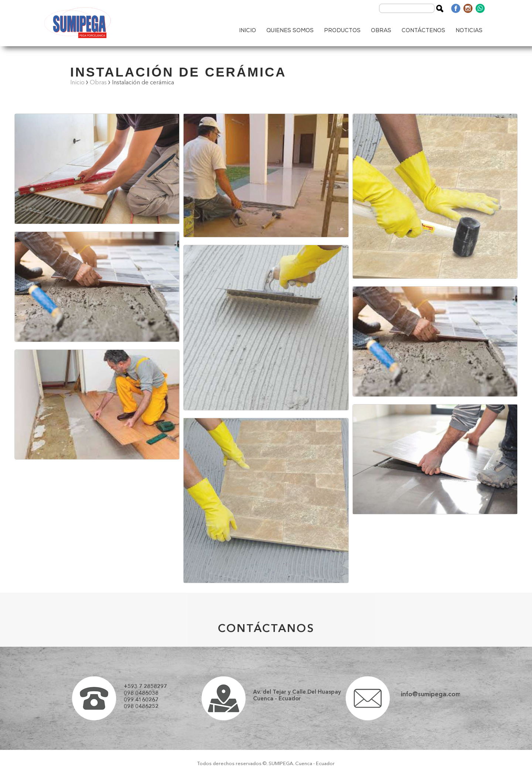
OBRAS (381, 31)
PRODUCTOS (342, 31)
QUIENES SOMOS (290, 31)
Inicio (77, 83)
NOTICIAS (469, 31)
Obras (98, 83)
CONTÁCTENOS (423, 31)
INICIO (248, 31)
